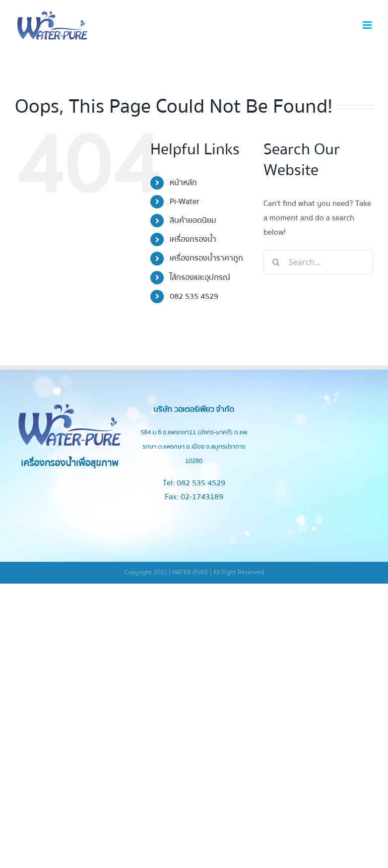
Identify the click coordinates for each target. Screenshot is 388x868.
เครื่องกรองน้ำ (193, 239)
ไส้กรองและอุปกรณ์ (200, 277)
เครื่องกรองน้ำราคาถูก (206, 258)
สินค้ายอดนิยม (193, 220)
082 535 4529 (194, 296)
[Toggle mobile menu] (368, 25)
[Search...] (318, 262)
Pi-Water (185, 201)
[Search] (276, 262)
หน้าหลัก (183, 183)
